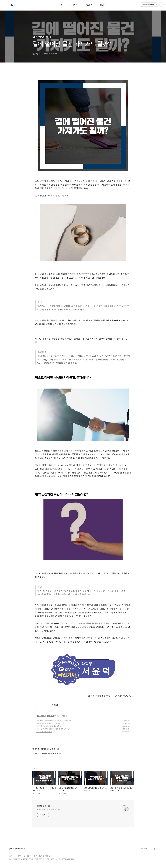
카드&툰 (89, 5)
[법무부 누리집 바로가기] (17, 849)
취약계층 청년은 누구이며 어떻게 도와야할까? (53, 720)
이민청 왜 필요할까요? (44, 732)
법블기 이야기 (41, 716)
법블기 (103, 5)
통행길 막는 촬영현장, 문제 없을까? (49, 723)
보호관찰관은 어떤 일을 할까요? (48, 726)
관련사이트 (144, 849)
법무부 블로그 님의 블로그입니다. (49, 810)
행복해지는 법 (43, 806)
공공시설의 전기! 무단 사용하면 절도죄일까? (52, 729)
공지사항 (74, 5)
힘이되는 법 (51, 716)
